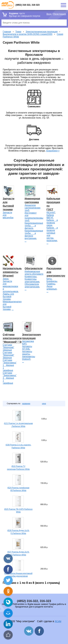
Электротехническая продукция (42, 32)
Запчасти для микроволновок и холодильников (10, 286)
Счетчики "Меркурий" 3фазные (8, 355)
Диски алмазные (52, 288)
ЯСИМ (58, 621)
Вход (49, 14)
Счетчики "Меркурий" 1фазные (8, 347)
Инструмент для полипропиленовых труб (34, 217)
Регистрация (60, 14)
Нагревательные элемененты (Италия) (13, 272)
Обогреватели (34, 268)
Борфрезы (52, 281)
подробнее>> (53, 151)
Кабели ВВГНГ (50, 216)
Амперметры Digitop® (29, 358)
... (26, 241)
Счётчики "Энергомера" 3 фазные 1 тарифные (10, 378)
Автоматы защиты (27, 353)
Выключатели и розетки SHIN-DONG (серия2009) (28, 34)
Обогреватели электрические (32, 285)
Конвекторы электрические (32, 280)
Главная (7, 32)
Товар (18, 32)
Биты (49, 279)
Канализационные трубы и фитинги (34, 226)
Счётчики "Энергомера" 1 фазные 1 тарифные (10, 365)
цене (44, 404)
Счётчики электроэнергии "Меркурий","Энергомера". (20, 338)
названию (26, 404)
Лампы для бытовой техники (8, 297)
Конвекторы (31, 277)
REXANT (51, 213)
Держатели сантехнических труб (33, 208)
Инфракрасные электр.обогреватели (35, 273)
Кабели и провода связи (52, 223)
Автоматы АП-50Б (27, 348)
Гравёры (51, 284)
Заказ (6, 279)
